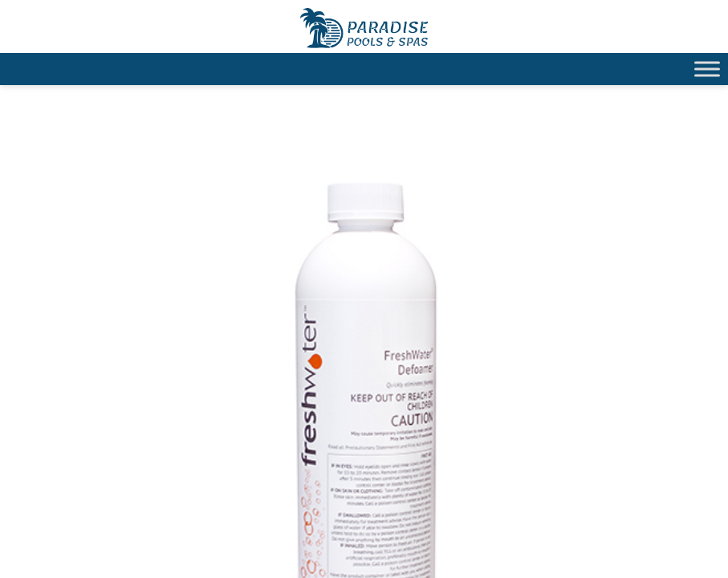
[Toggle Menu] (707, 69)
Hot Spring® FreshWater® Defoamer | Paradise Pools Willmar (364, 28)
